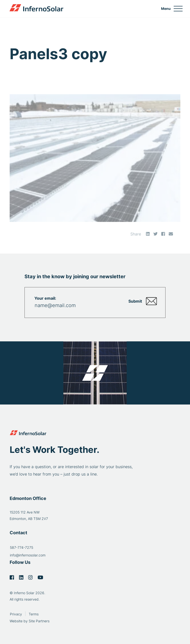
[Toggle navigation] (172, 9)
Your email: (45, 298)
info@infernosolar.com (28, 555)
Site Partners (39, 621)
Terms (34, 614)
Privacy (16, 614)
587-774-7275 (22, 547)
